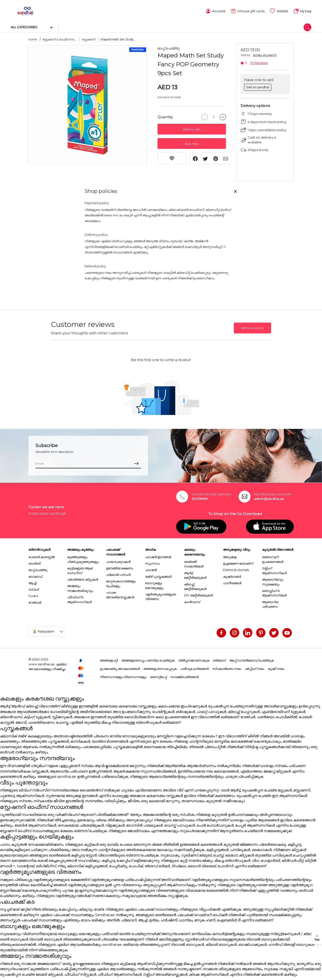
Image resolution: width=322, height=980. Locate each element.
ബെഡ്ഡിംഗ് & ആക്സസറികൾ (274, 592)
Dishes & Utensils (236, 569)
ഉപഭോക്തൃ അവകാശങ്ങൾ (120, 668)
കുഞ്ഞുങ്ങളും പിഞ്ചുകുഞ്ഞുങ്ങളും (83, 559)
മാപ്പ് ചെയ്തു (169, 48)
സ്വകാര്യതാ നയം (227, 668)
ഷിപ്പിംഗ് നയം (254, 668)
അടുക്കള (230, 556)
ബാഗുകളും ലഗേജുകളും (154, 584)
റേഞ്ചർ (35, 602)
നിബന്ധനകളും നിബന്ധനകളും (123, 676)
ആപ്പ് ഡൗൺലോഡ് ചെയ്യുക (251, 660)
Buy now (192, 143)
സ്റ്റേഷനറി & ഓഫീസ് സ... (59, 39)
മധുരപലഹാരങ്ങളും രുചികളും (121, 583)
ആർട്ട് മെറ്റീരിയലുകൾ (195, 574)
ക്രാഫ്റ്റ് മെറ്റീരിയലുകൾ (195, 586)
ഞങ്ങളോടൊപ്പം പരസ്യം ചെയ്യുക (148, 660)
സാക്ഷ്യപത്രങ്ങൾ (184, 676)
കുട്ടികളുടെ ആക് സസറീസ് (80, 570)
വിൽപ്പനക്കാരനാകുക (194, 660)
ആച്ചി (33, 582)
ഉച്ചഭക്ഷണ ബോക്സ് (238, 563)
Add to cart (192, 129)
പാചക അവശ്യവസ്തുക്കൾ (120, 594)
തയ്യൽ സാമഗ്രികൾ (194, 563)
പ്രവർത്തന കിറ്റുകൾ (83, 578)
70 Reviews (259, 62)
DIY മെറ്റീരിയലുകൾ (198, 594)
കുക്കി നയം (276, 668)
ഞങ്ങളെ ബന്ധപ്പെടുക (160, 668)
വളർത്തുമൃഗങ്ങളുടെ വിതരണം (161, 596)
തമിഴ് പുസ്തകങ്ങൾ (158, 576)
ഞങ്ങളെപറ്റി (109, 660)
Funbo (33, 595)
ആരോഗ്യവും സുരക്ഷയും (273, 581)
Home (33, 39)
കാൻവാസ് (192, 601)
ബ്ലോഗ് (219, 660)
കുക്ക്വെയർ (232, 576)
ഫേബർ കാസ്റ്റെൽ (41, 556)
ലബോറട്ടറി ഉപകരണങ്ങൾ (273, 559)
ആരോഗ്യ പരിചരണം (270, 603)
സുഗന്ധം (152, 563)
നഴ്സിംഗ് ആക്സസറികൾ (274, 570)
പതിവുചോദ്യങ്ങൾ (194, 668)
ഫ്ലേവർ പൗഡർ (118, 574)
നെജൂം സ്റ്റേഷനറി (265, 54)
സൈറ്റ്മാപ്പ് (158, 676)
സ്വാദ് (34, 589)
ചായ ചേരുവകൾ (118, 561)
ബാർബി (35, 563)
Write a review (252, 327)
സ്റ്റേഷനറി (89, 39)
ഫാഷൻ (151, 569)
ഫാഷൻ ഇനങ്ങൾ (158, 556)
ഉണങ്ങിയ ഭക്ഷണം (120, 567)
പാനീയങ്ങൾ (232, 582)
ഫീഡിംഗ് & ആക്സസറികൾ (79, 599)
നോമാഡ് (35, 576)
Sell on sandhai (258, 86)
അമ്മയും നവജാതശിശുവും (80, 588)
